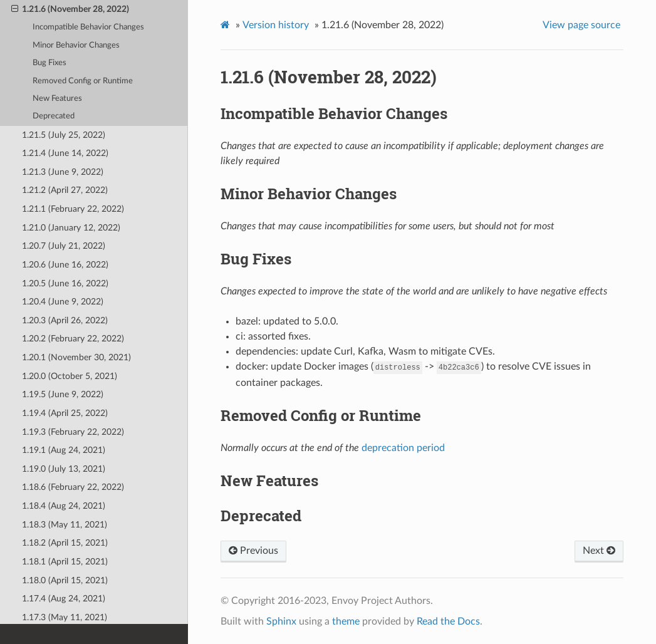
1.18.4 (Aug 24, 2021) (64, 506)
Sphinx (281, 621)
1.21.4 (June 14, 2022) (65, 153)
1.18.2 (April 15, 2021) (65, 543)
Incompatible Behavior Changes (88, 27)
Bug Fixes (49, 63)
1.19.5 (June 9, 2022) (63, 394)
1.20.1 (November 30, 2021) (76, 357)
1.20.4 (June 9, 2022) (63, 302)
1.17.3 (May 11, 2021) (65, 617)
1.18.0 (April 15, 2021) (65, 580)
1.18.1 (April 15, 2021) (65, 562)
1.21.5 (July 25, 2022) (64, 135)
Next (599, 551)
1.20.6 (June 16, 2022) (65, 265)
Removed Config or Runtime (83, 81)
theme (346, 621)
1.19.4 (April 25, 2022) (65, 413)
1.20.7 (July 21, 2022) (64, 246)
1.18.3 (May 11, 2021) (65, 525)
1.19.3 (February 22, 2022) (73, 432)
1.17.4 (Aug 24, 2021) (64, 599)
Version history (276, 25)
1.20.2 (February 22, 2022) (73, 339)
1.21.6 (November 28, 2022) (70, 9)
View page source (581, 25)
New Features (57, 99)
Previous (253, 551)
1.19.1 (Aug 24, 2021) (64, 450)
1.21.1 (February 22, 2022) (73, 209)
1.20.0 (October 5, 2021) (70, 376)
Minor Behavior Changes (76, 45)
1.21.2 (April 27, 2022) (65, 190)
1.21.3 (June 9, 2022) (63, 172)
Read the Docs (448, 621)
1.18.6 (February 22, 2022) (73, 487)
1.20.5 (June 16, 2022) (65, 283)
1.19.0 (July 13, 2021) (64, 469)
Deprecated (54, 116)
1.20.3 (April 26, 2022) (65, 320)
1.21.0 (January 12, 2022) (71, 228)
